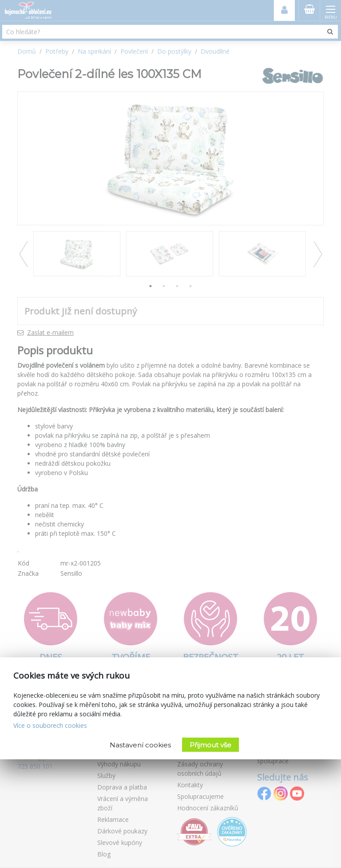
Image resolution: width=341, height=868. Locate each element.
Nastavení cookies (140, 745)
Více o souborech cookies (50, 725)
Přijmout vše (210, 745)
